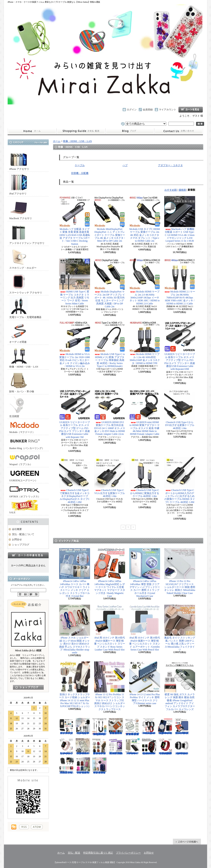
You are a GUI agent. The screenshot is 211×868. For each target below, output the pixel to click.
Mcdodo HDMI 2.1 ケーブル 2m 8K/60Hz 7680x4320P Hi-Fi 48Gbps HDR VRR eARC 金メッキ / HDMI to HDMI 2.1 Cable (180, 282)
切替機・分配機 (80, 173)
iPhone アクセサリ (19, 159)
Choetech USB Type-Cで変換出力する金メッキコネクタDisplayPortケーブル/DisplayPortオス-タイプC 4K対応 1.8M (75, 480)
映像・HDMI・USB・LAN (24, 357)
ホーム (32, 131)
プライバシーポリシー (128, 853)
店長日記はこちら (28, 687)
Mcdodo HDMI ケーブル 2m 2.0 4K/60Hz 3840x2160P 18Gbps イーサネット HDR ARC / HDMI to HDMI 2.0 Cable (145, 282)
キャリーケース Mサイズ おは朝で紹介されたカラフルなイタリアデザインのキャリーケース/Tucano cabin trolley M (99, 766)
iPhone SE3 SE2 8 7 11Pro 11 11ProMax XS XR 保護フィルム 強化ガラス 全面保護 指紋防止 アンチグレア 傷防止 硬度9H (116, 746)
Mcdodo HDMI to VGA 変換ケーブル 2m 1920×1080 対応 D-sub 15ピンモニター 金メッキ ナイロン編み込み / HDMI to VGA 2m (75, 344)
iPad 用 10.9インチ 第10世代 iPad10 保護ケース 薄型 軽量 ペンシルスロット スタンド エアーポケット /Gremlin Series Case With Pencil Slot (145, 628)
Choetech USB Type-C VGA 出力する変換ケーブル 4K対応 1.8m (110, 477)
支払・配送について (81, 131)
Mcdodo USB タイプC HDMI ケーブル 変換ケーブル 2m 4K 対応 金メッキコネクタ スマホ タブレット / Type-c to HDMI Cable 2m (145, 219)
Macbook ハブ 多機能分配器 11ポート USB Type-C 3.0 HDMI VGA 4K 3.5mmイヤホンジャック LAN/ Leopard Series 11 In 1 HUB (180, 219)
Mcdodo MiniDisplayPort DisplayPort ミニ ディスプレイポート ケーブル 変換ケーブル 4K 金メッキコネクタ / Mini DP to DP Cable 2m (110, 219)
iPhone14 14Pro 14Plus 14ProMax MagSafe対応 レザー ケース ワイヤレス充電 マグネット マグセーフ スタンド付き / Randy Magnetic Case (110, 573)
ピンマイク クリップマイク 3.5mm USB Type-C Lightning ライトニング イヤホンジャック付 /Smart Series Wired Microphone (83, 726)
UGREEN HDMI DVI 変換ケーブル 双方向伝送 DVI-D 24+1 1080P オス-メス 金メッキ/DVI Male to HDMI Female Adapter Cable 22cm (110, 412)
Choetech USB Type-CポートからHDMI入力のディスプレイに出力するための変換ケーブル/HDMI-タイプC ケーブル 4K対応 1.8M (180, 480)
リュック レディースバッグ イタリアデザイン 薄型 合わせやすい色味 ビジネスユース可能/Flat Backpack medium (83, 766)
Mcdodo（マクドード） (25, 427)
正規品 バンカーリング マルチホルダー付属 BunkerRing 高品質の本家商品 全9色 (66, 766)
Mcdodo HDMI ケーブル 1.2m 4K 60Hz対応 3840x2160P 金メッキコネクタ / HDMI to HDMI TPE (145, 343)
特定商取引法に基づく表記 (98, 853)
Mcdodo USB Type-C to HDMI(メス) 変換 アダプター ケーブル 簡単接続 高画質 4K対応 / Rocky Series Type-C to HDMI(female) (110, 344)
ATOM (37, 827)
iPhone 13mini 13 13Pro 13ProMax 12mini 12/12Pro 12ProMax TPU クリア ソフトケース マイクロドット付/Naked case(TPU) (132, 746)
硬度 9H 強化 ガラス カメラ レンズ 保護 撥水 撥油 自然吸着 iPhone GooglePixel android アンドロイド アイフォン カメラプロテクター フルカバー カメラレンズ (180, 686)
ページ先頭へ (187, 842)
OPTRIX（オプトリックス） (25, 491)
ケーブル (80, 165)
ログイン (132, 110)
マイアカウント (168, 110)
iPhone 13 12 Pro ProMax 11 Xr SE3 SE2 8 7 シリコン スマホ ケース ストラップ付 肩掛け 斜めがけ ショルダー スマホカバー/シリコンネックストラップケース (110, 686)
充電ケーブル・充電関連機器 (25, 307)
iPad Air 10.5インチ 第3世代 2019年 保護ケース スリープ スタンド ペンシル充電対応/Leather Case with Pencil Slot (182, 726)
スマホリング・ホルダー (23, 258)
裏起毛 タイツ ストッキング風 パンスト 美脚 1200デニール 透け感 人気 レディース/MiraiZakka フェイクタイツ (180, 628)
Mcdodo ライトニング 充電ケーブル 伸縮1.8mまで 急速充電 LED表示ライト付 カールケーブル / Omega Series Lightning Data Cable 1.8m (99, 727)
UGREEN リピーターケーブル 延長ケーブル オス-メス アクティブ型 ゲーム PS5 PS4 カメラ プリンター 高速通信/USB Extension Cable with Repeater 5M (75, 414)
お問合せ (179, 131)
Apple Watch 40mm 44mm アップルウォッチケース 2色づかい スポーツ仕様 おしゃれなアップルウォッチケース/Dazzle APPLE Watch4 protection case (149, 746)
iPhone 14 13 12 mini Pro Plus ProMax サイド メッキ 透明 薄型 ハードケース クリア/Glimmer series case (145, 683)
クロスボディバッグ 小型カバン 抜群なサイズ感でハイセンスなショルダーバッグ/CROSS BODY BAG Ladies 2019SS (99, 746)
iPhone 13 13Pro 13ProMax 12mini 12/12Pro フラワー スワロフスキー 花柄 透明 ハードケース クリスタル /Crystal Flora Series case (83, 746)
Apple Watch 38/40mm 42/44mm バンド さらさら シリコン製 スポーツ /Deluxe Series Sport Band (66, 746)
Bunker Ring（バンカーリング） (27, 443)
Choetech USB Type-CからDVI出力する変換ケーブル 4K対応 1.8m (180, 409)
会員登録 (148, 110)
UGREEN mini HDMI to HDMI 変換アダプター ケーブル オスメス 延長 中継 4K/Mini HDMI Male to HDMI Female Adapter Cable (145, 412)
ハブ (125, 165)
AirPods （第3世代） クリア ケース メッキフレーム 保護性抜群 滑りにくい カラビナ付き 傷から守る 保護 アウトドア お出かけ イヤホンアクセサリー (132, 727)
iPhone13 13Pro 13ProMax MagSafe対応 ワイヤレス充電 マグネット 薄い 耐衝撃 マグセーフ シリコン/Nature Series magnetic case (165, 726)
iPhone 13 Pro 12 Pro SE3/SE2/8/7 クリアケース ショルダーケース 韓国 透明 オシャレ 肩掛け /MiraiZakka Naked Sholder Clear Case (180, 571)
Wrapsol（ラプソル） (25, 459)
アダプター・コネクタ (170, 165)
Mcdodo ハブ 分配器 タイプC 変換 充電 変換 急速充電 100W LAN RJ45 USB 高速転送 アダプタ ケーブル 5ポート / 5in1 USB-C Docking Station (75, 221)
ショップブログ (130, 131)
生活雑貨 (19, 406)
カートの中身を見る (28, 555)
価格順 (182, 190)
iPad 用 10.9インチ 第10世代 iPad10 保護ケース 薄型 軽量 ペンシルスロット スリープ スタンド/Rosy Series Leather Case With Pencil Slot (110, 628)
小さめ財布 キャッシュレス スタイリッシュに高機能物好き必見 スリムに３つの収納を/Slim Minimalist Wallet (116, 726)
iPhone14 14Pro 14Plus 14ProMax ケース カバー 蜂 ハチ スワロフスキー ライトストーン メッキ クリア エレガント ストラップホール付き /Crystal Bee (75, 573)
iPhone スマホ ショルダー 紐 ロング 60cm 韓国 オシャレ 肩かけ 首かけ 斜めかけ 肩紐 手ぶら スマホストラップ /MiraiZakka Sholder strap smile (75, 629)
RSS (24, 827)
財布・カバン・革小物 (22, 382)
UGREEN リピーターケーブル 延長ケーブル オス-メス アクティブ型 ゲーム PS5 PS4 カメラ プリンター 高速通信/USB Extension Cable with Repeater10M (180, 346)
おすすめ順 (171, 190)
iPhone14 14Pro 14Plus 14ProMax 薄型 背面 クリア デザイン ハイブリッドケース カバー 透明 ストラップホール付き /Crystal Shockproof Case (145, 573)
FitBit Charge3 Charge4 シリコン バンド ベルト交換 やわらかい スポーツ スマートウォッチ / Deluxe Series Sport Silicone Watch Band (149, 726)
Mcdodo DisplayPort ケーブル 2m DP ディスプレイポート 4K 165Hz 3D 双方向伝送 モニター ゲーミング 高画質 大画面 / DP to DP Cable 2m (110, 283)
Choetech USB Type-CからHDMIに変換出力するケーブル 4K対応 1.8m (145, 477)
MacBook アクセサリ (21, 209)
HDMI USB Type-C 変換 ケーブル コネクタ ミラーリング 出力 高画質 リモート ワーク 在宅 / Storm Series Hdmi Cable (75, 282)
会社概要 (17, 529)
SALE (25, 507)
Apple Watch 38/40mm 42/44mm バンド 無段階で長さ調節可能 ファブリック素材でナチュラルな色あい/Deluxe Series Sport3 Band (165, 746)
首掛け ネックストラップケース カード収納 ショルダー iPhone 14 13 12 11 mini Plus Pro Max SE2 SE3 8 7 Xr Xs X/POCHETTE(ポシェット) (75, 685)
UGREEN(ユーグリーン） (25, 475)
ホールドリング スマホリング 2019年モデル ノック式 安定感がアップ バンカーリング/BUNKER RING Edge (66, 726)
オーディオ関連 (19, 332)
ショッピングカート (191, 110)
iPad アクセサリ (19, 184)
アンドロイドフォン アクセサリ (27, 233)
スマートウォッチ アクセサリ (26, 283)
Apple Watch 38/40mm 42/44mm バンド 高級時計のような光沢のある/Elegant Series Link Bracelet (182, 746)
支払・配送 (74, 853)
